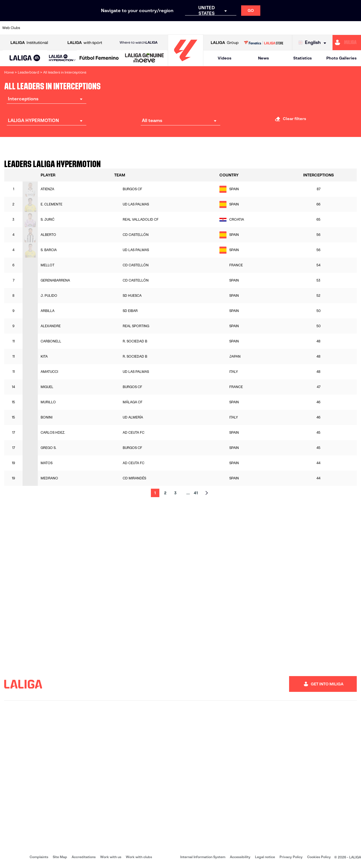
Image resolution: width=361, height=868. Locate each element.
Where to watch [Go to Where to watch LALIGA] (138, 43)
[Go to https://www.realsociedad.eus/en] (304, 28)
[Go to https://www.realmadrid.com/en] (270, 28)
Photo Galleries (341, 58)
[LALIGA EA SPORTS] (25, 58)
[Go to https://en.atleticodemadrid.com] (50, 28)
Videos (224, 58)
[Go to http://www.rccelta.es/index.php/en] (202, 28)
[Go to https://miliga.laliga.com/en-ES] (347, 43)
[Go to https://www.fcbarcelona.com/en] (117, 28)
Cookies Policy (319, 857)
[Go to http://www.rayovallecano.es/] (185, 28)
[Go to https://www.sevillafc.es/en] (321, 28)
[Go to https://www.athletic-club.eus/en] (33, 28)
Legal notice (265, 857)
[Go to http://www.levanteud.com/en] (168, 28)
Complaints (39, 857)
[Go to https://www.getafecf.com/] (134, 28)
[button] (25, 58)
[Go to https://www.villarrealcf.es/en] (355, 28)
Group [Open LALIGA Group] (225, 43)
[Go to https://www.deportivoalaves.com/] (83, 28)
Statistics (302, 58)
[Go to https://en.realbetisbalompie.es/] (253, 28)
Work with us (111, 857)
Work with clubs (139, 857)
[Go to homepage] (186, 64)
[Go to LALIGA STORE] (263, 43)
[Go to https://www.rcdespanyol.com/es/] (219, 28)
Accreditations (84, 857)
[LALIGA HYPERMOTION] (62, 58)
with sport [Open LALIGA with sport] (85, 43)
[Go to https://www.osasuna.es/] (67, 28)
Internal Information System (203, 857)
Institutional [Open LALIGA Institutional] (29, 43)
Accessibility (240, 857)
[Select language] (314, 43)
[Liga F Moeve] (99, 58)
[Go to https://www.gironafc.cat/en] (151, 28)
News (263, 58)
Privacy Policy (291, 857)
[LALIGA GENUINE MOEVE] (145, 58)
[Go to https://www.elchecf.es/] (100, 28)
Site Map (60, 857)
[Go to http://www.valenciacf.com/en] (338, 28)
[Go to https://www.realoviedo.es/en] (287, 28)
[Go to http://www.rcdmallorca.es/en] (236, 28)
